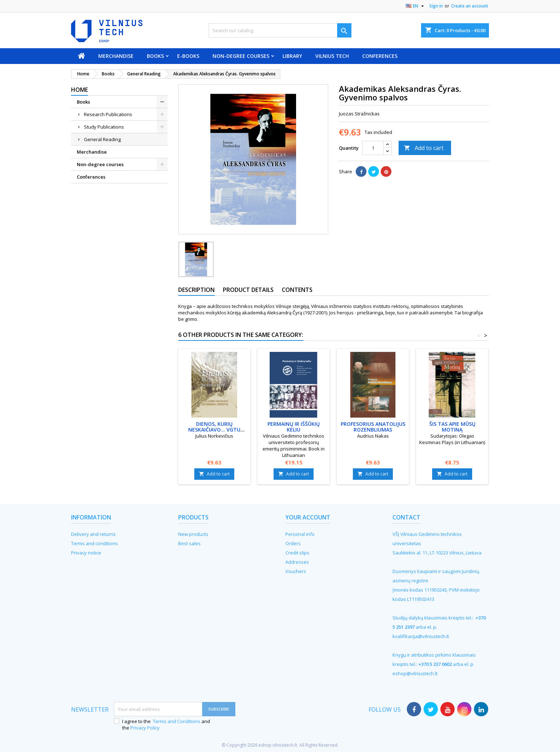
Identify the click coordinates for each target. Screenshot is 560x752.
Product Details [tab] (248, 290)
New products (193, 534)
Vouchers (296, 571)
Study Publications (104, 127)
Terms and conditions (94, 543)
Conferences (380, 56)
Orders (293, 543)
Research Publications (108, 114)
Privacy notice (86, 553)
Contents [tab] (297, 290)
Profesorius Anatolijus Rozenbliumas (373, 427)
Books (155, 56)
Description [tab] (196, 290)
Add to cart (424, 148)
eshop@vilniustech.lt (415, 673)
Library (292, 56)
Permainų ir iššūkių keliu (294, 427)
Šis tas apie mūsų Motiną (452, 427)
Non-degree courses (241, 56)
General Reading (102, 139)
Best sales (189, 543)
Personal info (300, 534)
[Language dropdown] (416, 6)
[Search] (280, 30)
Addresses (297, 562)
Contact (406, 517)
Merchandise (116, 56)
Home (79, 90)
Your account (308, 517)
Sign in (436, 6)
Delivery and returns (93, 534)
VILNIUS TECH (332, 56)
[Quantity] (373, 148)
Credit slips (297, 553)
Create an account (470, 6)
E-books (188, 56)
